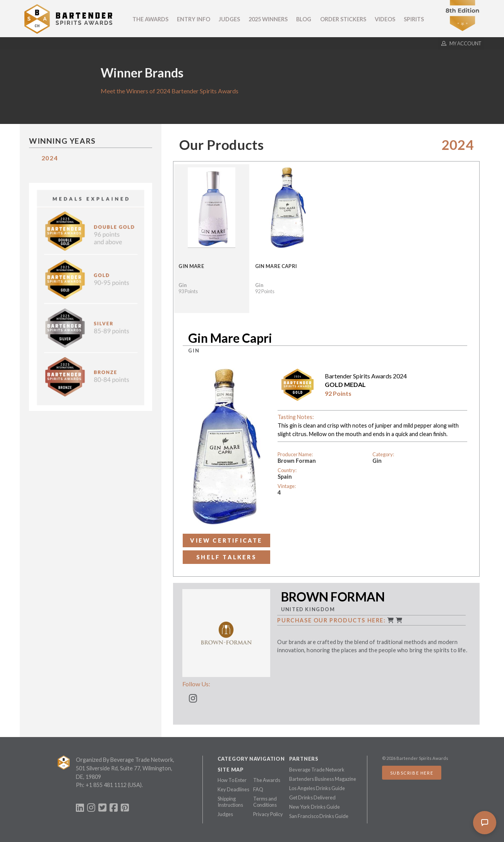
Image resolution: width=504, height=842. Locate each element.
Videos (385, 19)
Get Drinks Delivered (312, 797)
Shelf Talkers (226, 557)
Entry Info (194, 19)
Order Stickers (343, 19)
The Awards (150, 19)
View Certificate (226, 540)
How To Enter (232, 780)
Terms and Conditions (265, 802)
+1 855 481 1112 (106, 785)
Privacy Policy (268, 814)
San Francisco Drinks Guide (319, 816)
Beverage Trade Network (317, 770)
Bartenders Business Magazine (323, 779)
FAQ (258, 789)
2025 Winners (268, 19)
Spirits (414, 19)
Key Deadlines (233, 789)
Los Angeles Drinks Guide (317, 788)
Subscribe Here (412, 773)
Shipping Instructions (230, 802)
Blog (304, 19)
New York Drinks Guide (315, 807)
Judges (229, 19)
